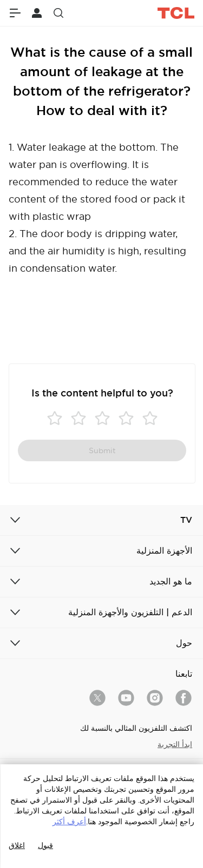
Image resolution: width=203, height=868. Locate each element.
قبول (45, 845)
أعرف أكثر (69, 822)
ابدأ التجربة (175, 744)
